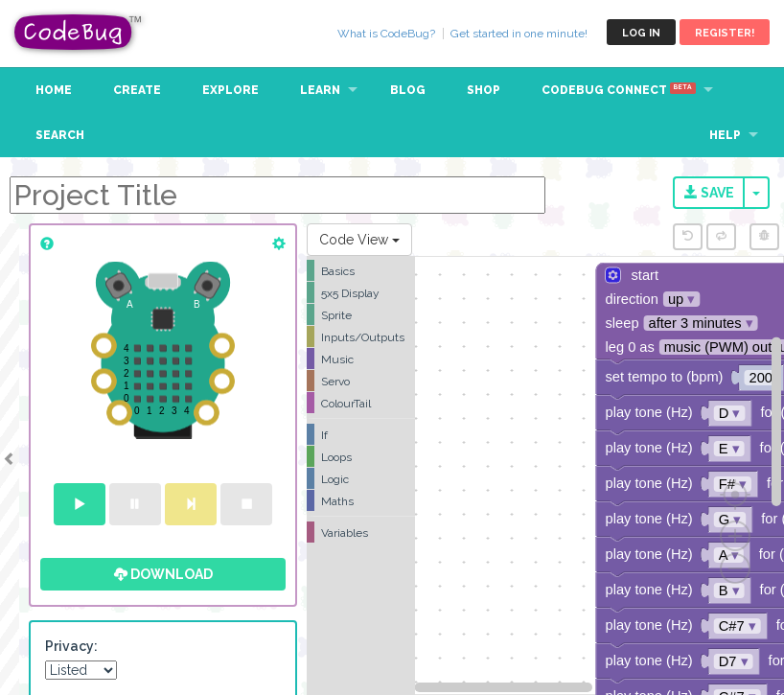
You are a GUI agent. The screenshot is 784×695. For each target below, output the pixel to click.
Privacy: (71, 646)
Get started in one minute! (519, 34)
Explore (231, 90)
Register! (725, 33)
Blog (408, 90)
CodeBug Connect (619, 90)
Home (54, 90)
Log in (641, 33)
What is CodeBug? (386, 34)
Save (709, 193)
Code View (359, 240)
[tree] (361, 402)
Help (725, 135)
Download (163, 574)
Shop (484, 90)
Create (137, 90)
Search (60, 135)
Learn (320, 90)
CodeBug (79, 32)
